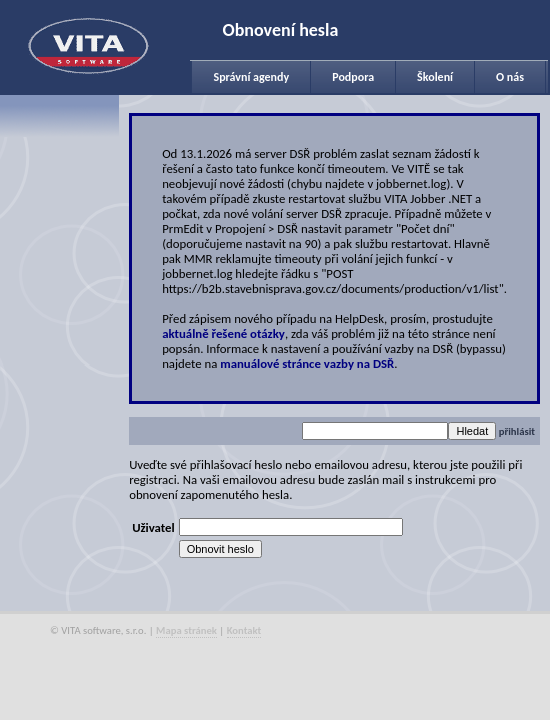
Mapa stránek (186, 630)
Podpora (353, 77)
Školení (435, 77)
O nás (510, 77)
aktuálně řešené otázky (223, 333)
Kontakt (244, 630)
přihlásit (517, 431)
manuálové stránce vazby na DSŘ (307, 363)
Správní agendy (251, 77)
